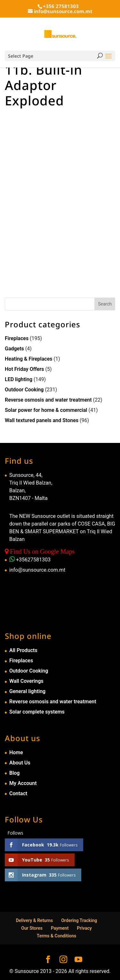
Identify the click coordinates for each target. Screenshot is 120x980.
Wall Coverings (26, 681)
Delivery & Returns (35, 920)
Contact (18, 793)
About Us (20, 763)
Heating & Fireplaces (29, 359)
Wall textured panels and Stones (42, 420)
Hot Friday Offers (24, 369)
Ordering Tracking (79, 920)
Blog (14, 773)
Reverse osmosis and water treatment (48, 400)
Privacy (84, 928)
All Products (23, 650)
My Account (23, 783)
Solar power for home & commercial (46, 410)
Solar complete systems (37, 712)
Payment (60, 928)
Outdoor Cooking (24, 390)
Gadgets (14, 349)
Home (16, 752)
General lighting (27, 691)
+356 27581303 (61, 6)
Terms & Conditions (57, 936)
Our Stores (32, 928)
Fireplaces (17, 338)
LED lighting (19, 379)
